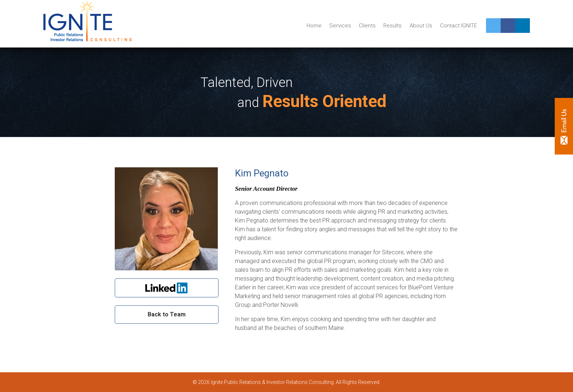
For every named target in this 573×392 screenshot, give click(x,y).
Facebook (508, 26)
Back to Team (167, 314)
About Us (421, 26)
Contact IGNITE (458, 26)
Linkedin (523, 26)
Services (340, 26)
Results (392, 26)
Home (314, 26)
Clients (367, 26)
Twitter (493, 26)
